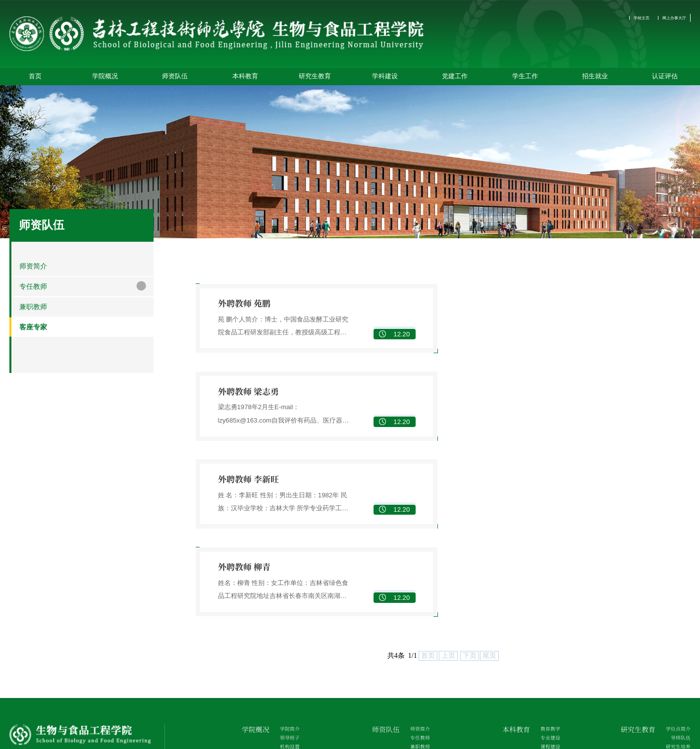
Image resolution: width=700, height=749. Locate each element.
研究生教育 (315, 79)
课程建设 (547, 584)
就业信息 (678, 667)
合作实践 (547, 621)
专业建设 (547, 572)
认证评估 (665, 79)
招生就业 (595, 79)
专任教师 (417, 572)
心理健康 (547, 691)
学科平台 (287, 667)
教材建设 (547, 597)
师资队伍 (175, 79)
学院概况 (105, 79)
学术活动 (678, 609)
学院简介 (287, 561)
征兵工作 (547, 703)
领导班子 (287, 572)
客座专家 (417, 597)
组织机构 (417, 654)
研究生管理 (674, 597)
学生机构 (547, 654)
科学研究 (287, 678)
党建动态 (417, 678)
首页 (35, 79)
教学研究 (547, 609)
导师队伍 (678, 572)
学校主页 (625, 18)
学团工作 (547, 678)
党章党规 (417, 667)
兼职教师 (417, 584)
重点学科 (287, 654)
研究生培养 (674, 584)
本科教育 (245, 79)
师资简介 (417, 561)
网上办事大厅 (668, 18)
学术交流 (287, 703)
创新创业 (547, 633)
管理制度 (547, 667)
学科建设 (385, 79)
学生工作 (525, 79)
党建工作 (455, 79)
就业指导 (678, 678)
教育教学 (547, 561)
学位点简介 (674, 561)
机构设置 (287, 584)
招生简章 (678, 654)
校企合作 (287, 691)
